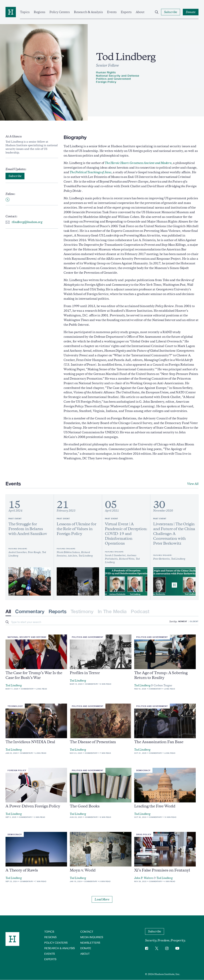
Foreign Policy (106, 82)
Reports (58, 611)
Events (112, 12)
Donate (86, 948)
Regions (40, 12)
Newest (183, 621)
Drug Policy (144, 834)
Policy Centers (60, 12)
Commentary (30, 611)
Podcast (140, 611)
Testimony (82, 611)
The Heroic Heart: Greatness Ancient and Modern (138, 163)
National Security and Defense (118, 76)
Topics (25, 12)
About (140, 12)
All (8, 611)
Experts (126, 12)
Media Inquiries (92, 937)
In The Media (112, 611)
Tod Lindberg (14, 685)
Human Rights (106, 72)
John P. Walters (144, 878)
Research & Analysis (88, 12)
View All (193, 484)
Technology (15, 706)
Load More (102, 899)
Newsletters (90, 943)
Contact (87, 932)
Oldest (194, 621)
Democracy (143, 770)
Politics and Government (113, 79)
